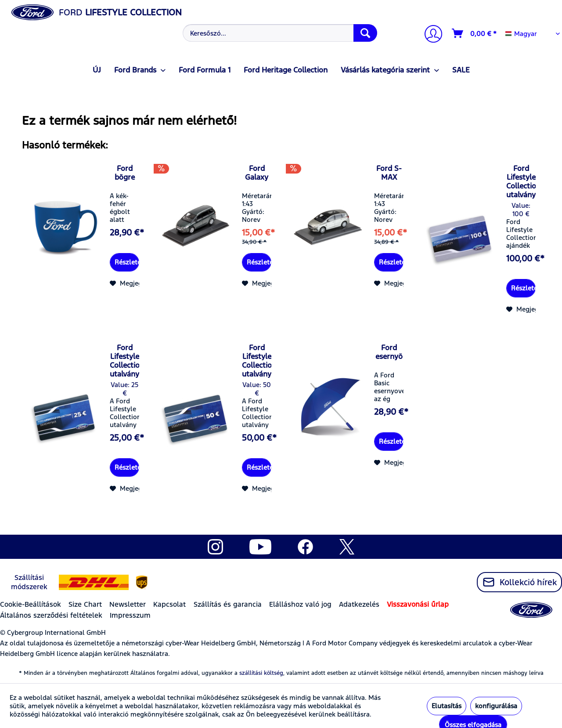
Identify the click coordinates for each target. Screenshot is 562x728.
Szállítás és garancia (228, 604)
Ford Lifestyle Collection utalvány (521, 181)
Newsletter (128, 604)
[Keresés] (365, 33)
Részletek (127, 262)
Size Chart (85, 604)
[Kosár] (475, 33)
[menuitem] (279, 33)
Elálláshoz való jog (300, 604)
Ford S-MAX (389, 173)
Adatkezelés (359, 604)
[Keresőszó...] (280, 33)
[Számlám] (430, 35)
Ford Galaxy (257, 173)
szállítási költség (261, 673)
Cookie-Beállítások (31, 604)
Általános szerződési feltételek (51, 615)
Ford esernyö (389, 352)
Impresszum (130, 615)
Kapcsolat (169, 604)
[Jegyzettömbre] (131, 283)
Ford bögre (125, 173)
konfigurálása (496, 706)
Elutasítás (447, 706)
